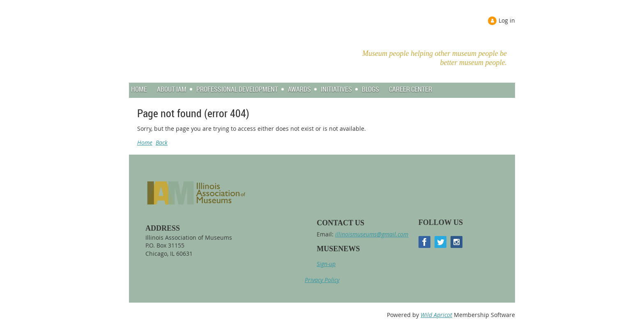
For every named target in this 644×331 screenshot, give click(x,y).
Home (145, 142)
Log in (507, 20)
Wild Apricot (436, 315)
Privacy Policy (322, 280)
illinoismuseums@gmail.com (372, 234)
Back (162, 142)
